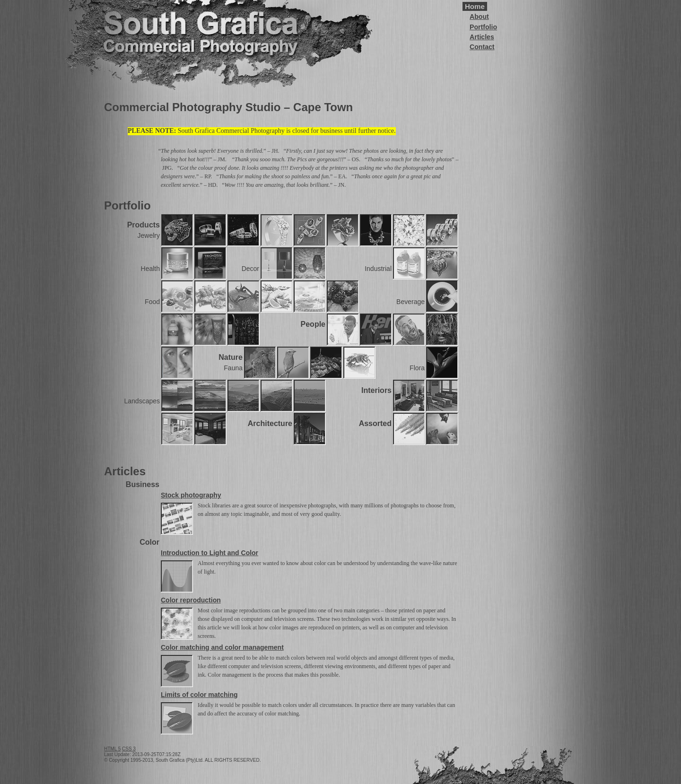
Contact (482, 47)
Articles (482, 37)
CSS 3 (129, 749)
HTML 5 (112, 749)
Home (475, 6)
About (479, 17)
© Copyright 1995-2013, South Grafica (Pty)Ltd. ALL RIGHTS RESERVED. (182, 760)
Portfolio (483, 27)
